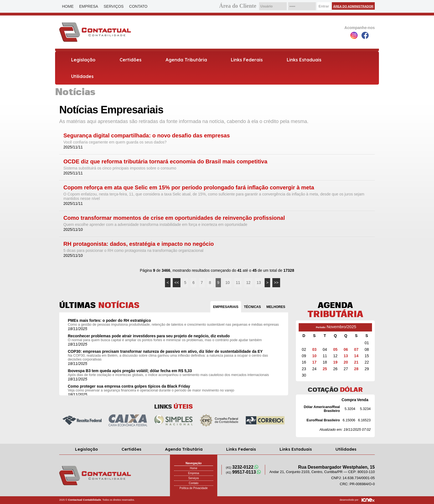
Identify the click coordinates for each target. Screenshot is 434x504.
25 (325, 369)
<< (177, 283)
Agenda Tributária (186, 60)
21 (356, 362)
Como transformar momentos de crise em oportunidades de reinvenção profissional (174, 218)
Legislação (83, 60)
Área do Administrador (353, 6)
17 (314, 362)
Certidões (131, 60)
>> (276, 283)
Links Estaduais (304, 60)
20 (346, 362)
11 (238, 283)
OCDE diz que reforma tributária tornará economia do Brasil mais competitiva (165, 162)
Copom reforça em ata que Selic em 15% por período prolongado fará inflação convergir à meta (189, 188)
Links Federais (247, 60)
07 (356, 349)
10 (228, 283)
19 (335, 362)
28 (356, 369)
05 (335, 349)
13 (259, 283)
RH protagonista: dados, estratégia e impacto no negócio (139, 244)
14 (356, 356)
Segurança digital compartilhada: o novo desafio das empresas (147, 136)
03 (314, 349)
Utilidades (82, 76)
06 (346, 349)
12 (248, 283)
